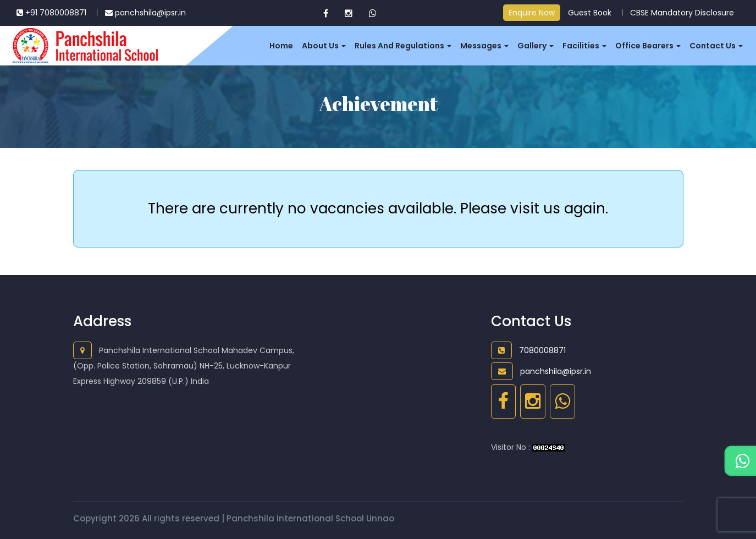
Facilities (584, 46)
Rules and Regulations (403, 46)
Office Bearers (648, 46)
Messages (484, 46)
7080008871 (528, 350)
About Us (324, 46)
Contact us (716, 46)
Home (281, 46)
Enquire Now (532, 13)
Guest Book (590, 13)
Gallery (536, 46)
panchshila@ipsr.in (145, 13)
